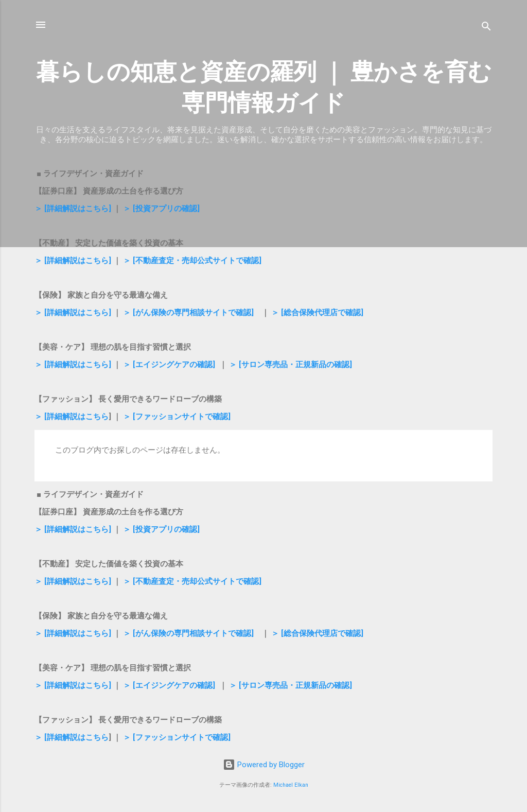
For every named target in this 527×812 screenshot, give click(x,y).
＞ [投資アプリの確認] (161, 209)
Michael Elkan (291, 785)
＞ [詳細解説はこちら (72, 417)
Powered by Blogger (264, 765)
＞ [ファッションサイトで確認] (177, 417)
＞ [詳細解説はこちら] (73, 209)
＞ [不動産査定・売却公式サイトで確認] (192, 261)
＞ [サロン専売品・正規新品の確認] (291, 365)
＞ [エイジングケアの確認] (169, 365)
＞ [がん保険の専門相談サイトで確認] (188, 313)
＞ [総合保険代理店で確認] (317, 313)
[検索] (486, 28)
